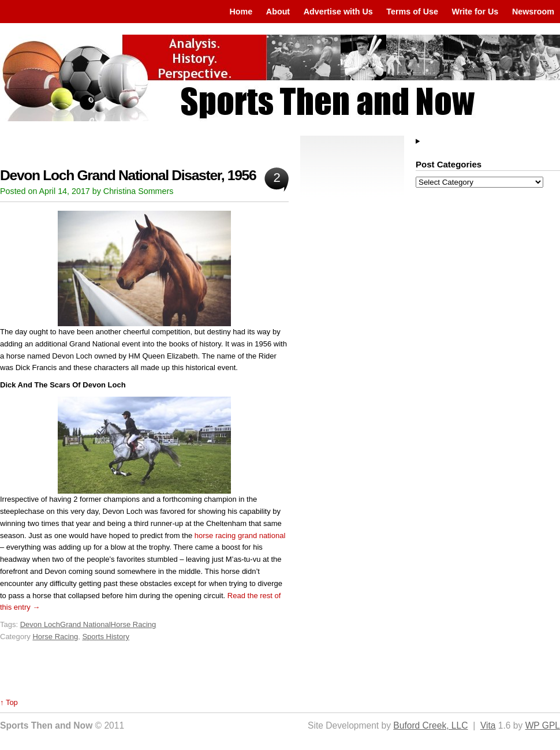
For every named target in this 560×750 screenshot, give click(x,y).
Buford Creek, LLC (430, 725)
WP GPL (543, 725)
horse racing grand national (240, 536)
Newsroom (533, 12)
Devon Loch (40, 624)
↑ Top (9, 702)
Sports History (106, 637)
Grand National (85, 624)
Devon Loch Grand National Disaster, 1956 (128, 175)
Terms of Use (412, 12)
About (278, 12)
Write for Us (475, 12)
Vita (488, 725)
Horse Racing (134, 624)
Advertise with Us (338, 12)
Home (241, 12)
